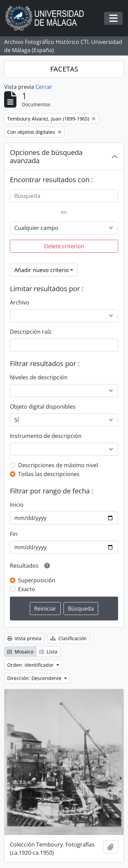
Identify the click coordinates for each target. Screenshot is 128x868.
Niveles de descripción (39, 377)
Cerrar (44, 87)
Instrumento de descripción (46, 436)
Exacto (27, 589)
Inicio (17, 505)
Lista (48, 652)
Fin (14, 534)
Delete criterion (64, 246)
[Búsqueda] (64, 196)
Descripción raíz (31, 332)
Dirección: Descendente (35, 678)
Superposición (37, 580)
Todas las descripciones (49, 474)
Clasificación (68, 638)
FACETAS (64, 69)
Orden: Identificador (31, 665)
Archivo (20, 302)
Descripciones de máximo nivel (58, 465)
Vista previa (24, 638)
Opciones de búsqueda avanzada (46, 156)
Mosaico (20, 652)
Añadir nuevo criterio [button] (42, 270)
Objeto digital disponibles (43, 407)
